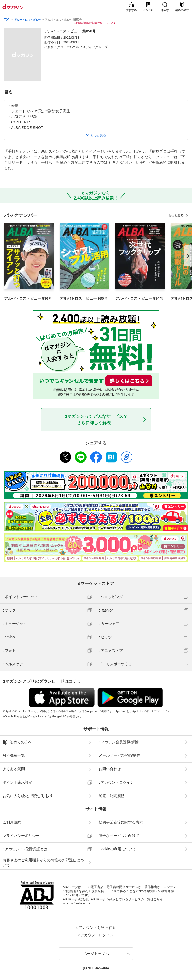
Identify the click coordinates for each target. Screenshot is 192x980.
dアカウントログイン (116, 782)
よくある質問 (14, 769)
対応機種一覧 (14, 755)
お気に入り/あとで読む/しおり (28, 796)
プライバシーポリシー (21, 836)
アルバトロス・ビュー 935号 (84, 298)
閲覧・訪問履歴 (112, 796)
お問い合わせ (110, 769)
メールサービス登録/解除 (119, 755)
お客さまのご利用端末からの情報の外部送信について (43, 862)
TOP (7, 20)
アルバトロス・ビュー (27, 20)
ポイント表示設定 (17, 782)
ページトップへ (96, 954)
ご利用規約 (12, 822)
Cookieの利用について (117, 849)
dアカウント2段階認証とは (25, 849)
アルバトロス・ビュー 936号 (28, 298)
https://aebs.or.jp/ (78, 903)
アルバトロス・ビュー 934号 (139, 298)
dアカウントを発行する (96, 928)
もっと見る (176, 215)
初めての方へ (17, 742)
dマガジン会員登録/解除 (119, 742)
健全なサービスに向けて (119, 836)
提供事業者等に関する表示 (121, 822)
